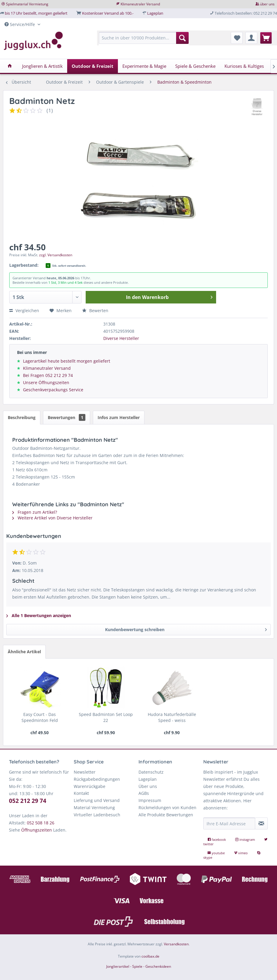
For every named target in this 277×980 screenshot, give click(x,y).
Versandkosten (176, 944)
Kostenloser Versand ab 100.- (108, 13)
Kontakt (81, 793)
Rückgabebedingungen (97, 779)
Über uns (148, 786)
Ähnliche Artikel (24, 652)
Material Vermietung (94, 808)
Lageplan (155, 13)
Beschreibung (22, 417)
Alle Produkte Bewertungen (166, 815)
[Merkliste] (237, 38)
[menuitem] (144, 41)
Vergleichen (24, 310)
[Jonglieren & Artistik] (42, 66)
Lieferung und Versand (97, 800)
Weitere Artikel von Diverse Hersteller (52, 518)
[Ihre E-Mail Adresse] (229, 823)
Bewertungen (67, 417)
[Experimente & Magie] (144, 66)
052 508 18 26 (41, 823)
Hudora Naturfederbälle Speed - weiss (172, 717)
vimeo (241, 853)
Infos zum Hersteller (119, 417)
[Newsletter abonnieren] (261, 823)
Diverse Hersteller (121, 338)
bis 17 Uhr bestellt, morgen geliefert (36, 13)
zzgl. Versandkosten (56, 255)
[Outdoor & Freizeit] (93, 66)
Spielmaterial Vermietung (27, 4)
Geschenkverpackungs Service (53, 390)
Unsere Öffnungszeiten (46, 382)
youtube (217, 853)
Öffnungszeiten (37, 830)
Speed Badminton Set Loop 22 (106, 717)
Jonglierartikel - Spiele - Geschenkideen (139, 966)
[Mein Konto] (251, 38)
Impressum (150, 800)
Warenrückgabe (90, 786)
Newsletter (85, 772)
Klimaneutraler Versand (140, 4)
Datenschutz (151, 772)
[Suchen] (182, 38)
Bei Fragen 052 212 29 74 (48, 375)
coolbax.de (150, 956)
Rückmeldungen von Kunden (167, 808)
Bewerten (95, 310)
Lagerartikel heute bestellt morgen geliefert (67, 361)
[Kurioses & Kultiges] (244, 66)
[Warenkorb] (266, 38)
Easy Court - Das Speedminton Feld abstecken (40, 717)
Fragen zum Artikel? (35, 512)
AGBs (144, 793)
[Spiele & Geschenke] (195, 66)
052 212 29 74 (28, 801)
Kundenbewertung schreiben (186, 629)
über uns (267, 4)
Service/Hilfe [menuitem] (20, 24)
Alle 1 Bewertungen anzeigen (39, 615)
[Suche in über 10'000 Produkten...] (144, 38)
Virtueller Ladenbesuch (97, 815)
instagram (246, 839)
